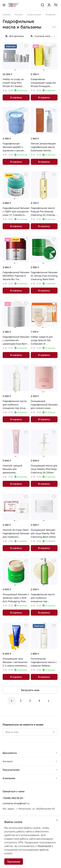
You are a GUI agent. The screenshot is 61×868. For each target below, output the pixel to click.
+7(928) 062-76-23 (13, 798)
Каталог (8, 761)
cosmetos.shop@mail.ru (16, 803)
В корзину (16, 97)
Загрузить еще (30, 690)
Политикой (44, 846)
